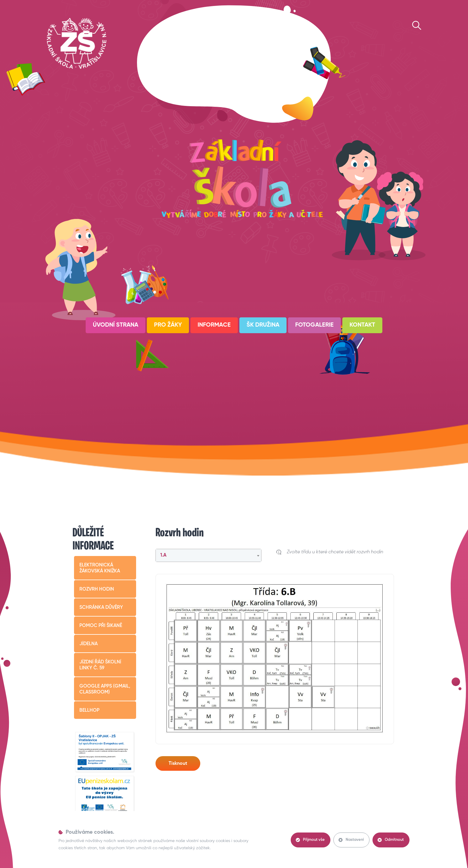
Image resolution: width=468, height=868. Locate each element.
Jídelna (88, 644)
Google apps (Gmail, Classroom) (105, 689)
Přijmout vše (310, 840)
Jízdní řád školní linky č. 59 (100, 665)
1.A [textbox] (163, 555)
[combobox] (208, 555)
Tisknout (178, 764)
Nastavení (351, 840)
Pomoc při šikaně (101, 626)
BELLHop (89, 711)
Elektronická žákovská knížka (100, 568)
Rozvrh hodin (97, 589)
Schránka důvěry (101, 608)
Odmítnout (391, 840)
